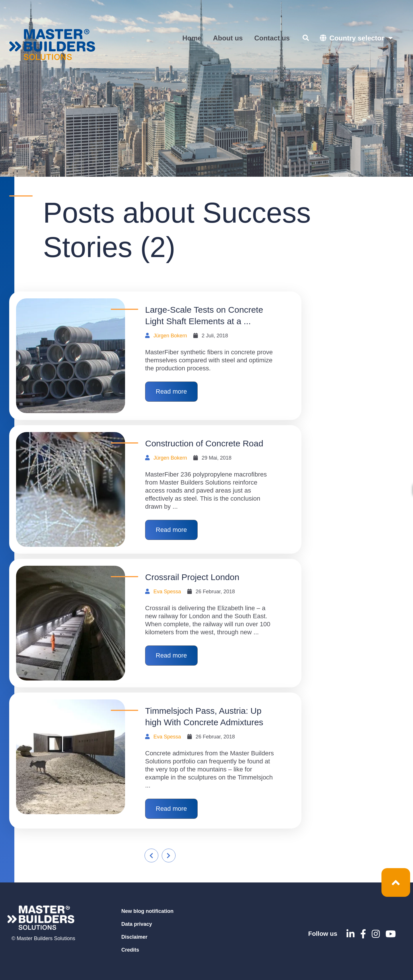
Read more (171, 391)
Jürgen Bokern (170, 336)
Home (192, 38)
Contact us (272, 38)
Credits (130, 950)
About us (228, 38)
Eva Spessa (167, 592)
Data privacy (137, 924)
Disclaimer (134, 937)
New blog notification (147, 911)
